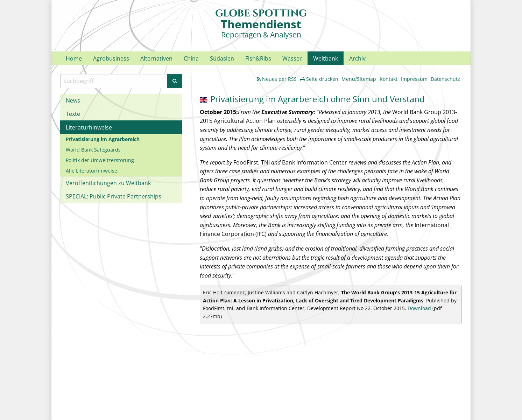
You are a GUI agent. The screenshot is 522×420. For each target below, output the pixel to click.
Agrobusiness (111, 58)
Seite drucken (319, 79)
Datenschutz (445, 79)
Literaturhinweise (89, 127)
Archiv (357, 58)
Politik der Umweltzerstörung (100, 160)
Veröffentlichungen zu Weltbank (108, 183)
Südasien (222, 58)
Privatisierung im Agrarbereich (103, 139)
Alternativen (156, 58)
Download (419, 308)
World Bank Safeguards (93, 150)
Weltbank (326, 58)
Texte (73, 114)
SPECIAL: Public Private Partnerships (114, 196)
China (191, 58)
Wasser (292, 58)
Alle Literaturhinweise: (92, 171)
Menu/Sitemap (359, 79)
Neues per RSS (277, 79)
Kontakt (389, 79)
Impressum (414, 79)
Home (74, 58)
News (73, 100)
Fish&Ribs (258, 58)
